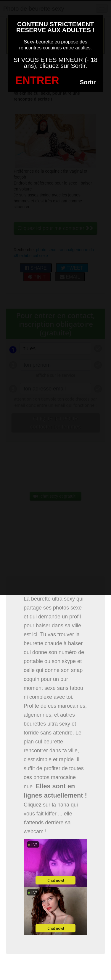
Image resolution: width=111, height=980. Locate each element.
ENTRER (37, 81)
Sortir (88, 82)
